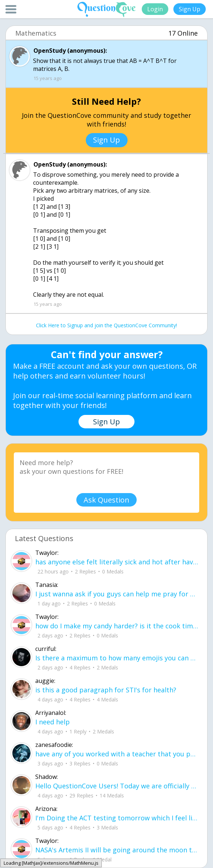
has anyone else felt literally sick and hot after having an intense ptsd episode (117, 562)
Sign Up (190, 9)
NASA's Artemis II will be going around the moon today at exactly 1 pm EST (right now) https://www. (117, 850)
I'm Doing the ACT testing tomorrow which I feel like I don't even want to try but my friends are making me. (117, 818)
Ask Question (106, 500)
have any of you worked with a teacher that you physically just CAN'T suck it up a (117, 754)
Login (155, 9)
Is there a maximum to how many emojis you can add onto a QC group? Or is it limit (117, 658)
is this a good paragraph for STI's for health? (106, 690)
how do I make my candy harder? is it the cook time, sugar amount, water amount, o (117, 626)
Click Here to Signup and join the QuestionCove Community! (106, 325)
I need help (53, 722)
